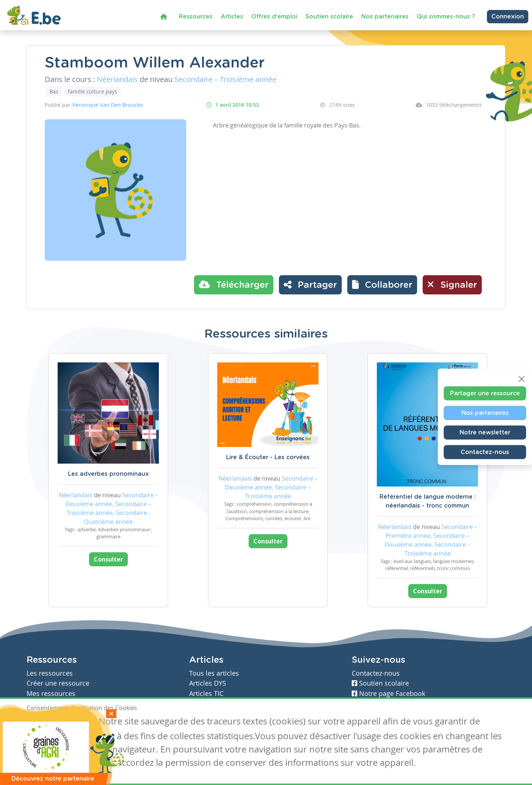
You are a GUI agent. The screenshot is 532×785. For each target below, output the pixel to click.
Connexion (508, 17)
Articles (232, 17)
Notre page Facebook (388, 694)
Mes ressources (51, 694)
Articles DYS (208, 683)
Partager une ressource (485, 393)
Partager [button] (310, 284)
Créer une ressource (58, 683)
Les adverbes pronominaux (108, 474)
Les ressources (50, 673)
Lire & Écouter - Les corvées (268, 457)
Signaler (452, 284)
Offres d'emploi (274, 17)
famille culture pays (93, 91)
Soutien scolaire (329, 17)
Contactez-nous (485, 452)
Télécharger (234, 284)
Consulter (108, 559)
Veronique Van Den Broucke (108, 105)
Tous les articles (214, 673)
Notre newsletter (485, 432)
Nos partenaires (385, 17)
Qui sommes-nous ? (446, 17)
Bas (54, 91)
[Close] (522, 379)
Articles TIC (206, 694)
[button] (382, 285)
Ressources (196, 17)
